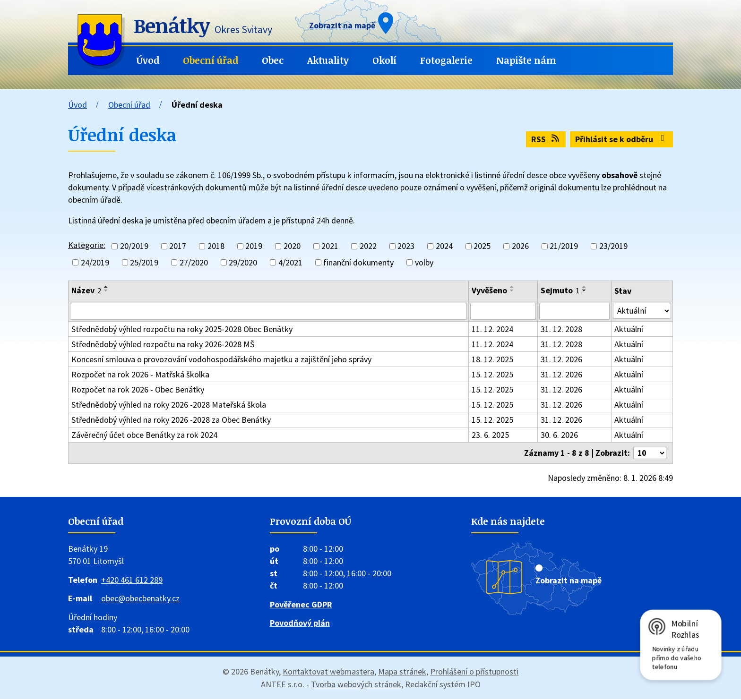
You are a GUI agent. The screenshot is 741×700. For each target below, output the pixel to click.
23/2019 (613, 246)
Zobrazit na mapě (569, 581)
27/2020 (194, 262)
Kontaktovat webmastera (328, 672)
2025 (482, 246)
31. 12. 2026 (562, 360)
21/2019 (564, 246)
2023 (406, 246)
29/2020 (243, 262)
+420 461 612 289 (132, 581)
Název (86, 290)
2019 (254, 246)
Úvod (148, 60)
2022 (368, 246)
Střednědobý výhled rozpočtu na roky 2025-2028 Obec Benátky (182, 330)
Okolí (384, 60)
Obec (273, 60)
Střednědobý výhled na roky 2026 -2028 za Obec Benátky (171, 421)
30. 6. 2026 (560, 436)
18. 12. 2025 (492, 360)
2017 (178, 246)
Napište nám (526, 60)
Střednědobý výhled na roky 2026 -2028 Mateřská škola (169, 405)
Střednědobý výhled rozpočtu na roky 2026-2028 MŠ (163, 345)
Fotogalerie (446, 60)
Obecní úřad (211, 60)
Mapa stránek (402, 672)
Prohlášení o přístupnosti (474, 672)
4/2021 (290, 262)
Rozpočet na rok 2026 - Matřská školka (140, 375)
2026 (520, 246)
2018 (216, 246)
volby (424, 262)
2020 (292, 246)
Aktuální (629, 330)
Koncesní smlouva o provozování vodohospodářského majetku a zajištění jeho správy (221, 360)
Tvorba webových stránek (356, 685)
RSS (546, 139)
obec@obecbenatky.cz (140, 600)
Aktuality (328, 60)
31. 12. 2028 (562, 330)
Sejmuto (560, 290)
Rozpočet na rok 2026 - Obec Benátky (138, 390)
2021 (330, 246)
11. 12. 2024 (492, 330)
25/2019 (144, 262)
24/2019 (95, 262)
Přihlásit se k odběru (622, 139)
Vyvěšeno (489, 290)
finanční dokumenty (358, 262)
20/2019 (134, 246)
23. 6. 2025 (490, 436)
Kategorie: (87, 245)
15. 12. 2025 (492, 375)
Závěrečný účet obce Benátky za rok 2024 (144, 436)
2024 (444, 246)
